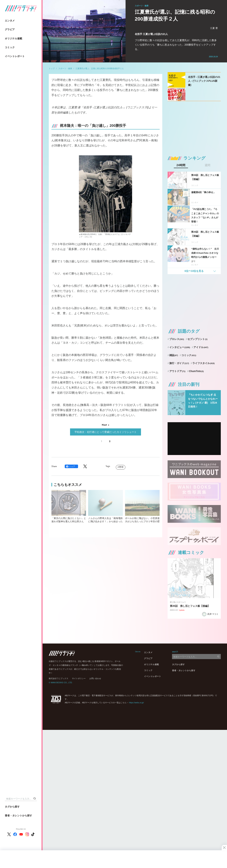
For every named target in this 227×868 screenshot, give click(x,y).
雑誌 (174, 355)
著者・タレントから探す (18, 816)
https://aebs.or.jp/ (136, 703)
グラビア (10, 29)
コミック (10, 47)
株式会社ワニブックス (59, 678)
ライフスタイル (204, 363)
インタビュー (180, 347)
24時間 (181, 165)
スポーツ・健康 (65, 68)
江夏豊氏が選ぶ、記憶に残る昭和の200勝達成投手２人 (100, 68)
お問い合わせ (95, 678)
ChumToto (196, 371)
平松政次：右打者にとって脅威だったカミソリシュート (106, 432)
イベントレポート (15, 56)
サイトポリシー (79, 678)
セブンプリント (197, 339)
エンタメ (10, 21)
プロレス (177, 339)
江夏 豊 (214, 28)
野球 (121, 467)
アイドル (201, 347)
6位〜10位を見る (194, 271)
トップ (52, 68)
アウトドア (177, 371)
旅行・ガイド (179, 363)
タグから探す (12, 807)
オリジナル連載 (13, 38)
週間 (207, 165)
